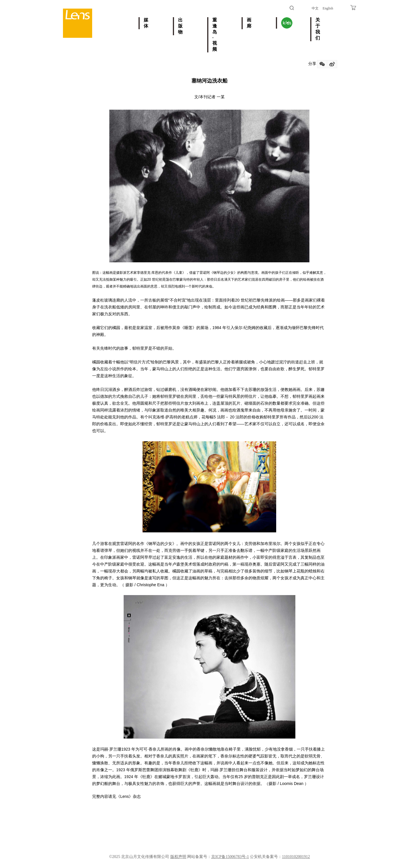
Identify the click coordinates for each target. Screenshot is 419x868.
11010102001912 (296, 857)
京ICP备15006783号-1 (230, 857)
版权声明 (178, 857)
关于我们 (318, 29)
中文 (315, 8)
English (328, 8)
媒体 (146, 23)
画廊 (249, 23)
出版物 (180, 26)
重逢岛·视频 (215, 35)
